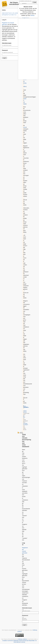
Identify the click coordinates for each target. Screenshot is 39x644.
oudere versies (25, 411)
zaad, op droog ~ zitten (25, 83)
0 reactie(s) (25, 406)
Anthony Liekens (22, 639)
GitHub (32, 15)
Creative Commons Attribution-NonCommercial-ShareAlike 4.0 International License (19, 641)
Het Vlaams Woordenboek (9, 639)
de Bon (24, 416)
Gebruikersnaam (7, 43)
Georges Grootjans (26, 424)
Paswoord (5, 50)
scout (25, 127)
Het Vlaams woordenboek (14, 3)
